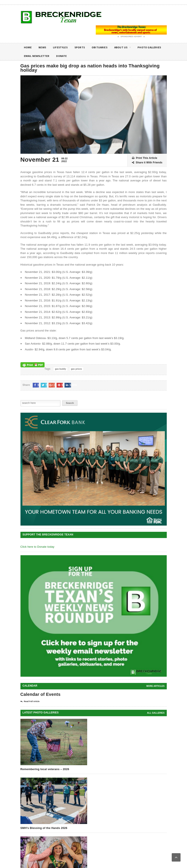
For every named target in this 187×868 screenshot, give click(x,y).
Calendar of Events (41, 694)
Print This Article (145, 158)
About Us (130, 48)
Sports (84, 47)
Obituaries (105, 47)
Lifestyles (63, 47)
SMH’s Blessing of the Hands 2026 (44, 828)
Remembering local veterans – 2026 (45, 769)
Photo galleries (37, 56)
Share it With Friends (147, 163)
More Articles (155, 686)
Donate (98, 56)
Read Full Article (30, 702)
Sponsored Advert (131, 37)
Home (28, 47)
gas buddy (60, 369)
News (43, 47)
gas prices (76, 369)
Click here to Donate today (37, 547)
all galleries (156, 713)
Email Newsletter (71, 56)
